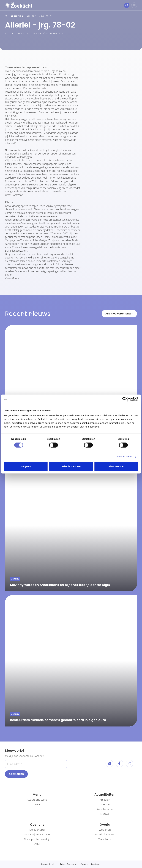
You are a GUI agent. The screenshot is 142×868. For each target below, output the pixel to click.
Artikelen (17, 16)
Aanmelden (16, 774)
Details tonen (125, 457)
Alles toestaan (116, 466)
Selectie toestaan (71, 466)
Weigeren (26, 466)
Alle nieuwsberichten (119, 314)
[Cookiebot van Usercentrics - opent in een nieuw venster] (125, 399)
